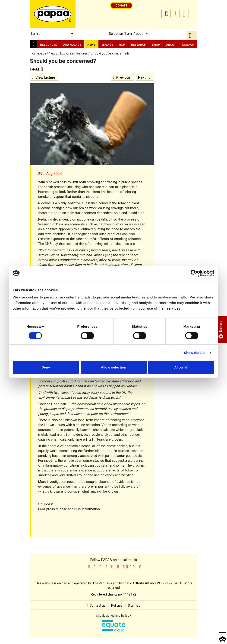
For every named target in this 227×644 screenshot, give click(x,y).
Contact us (96, 606)
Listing (43, 77)
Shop (156, 45)
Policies (115, 606)
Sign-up (188, 45)
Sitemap (133, 606)
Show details (195, 353)
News (91, 45)
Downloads (72, 45)
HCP (122, 45)
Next (144, 77)
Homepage (38, 53)
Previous (122, 77)
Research (139, 45)
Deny (46, 367)
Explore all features (74, 53)
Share (36, 70)
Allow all (181, 367)
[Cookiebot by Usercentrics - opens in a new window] (194, 273)
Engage (107, 45)
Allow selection (113, 367)
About (171, 45)
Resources (49, 45)
